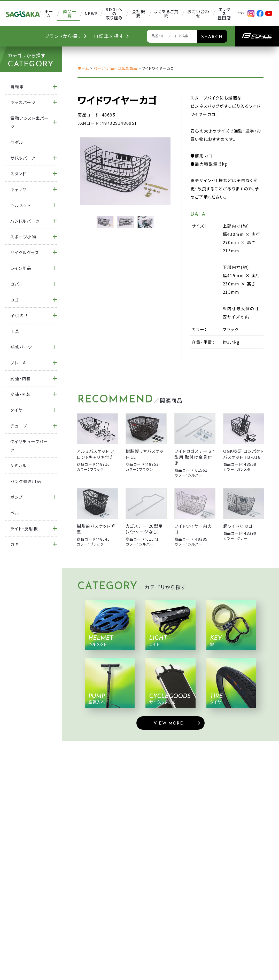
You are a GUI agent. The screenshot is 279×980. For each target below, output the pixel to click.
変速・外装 (21, 394)
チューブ (19, 426)
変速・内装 (21, 378)
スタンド (18, 174)
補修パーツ (21, 347)
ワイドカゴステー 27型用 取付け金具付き (195, 457)
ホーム (83, 68)
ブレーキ (19, 363)
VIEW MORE (168, 724)
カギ (15, 544)
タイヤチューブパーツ (29, 446)
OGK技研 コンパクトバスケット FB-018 (243, 454)
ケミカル (18, 465)
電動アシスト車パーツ (29, 122)
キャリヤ (18, 189)
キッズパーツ (23, 102)
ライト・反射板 (24, 528)
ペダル (17, 142)
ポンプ (17, 497)
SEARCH (212, 37)
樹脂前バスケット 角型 (96, 529)
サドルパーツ (23, 158)
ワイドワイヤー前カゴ (193, 529)
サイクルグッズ (25, 252)
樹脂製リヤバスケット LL (145, 454)
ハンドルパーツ (25, 221)
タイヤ (17, 410)
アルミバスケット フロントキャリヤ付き (95, 454)
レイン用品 (21, 268)
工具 (15, 331)
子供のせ (19, 315)
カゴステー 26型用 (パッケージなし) (144, 529)
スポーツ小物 (23, 237)
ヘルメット (20, 205)
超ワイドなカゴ (238, 526)
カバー (17, 284)
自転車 (17, 87)
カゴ (15, 300)
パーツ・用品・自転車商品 (115, 68)
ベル (15, 513)
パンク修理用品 (26, 481)
